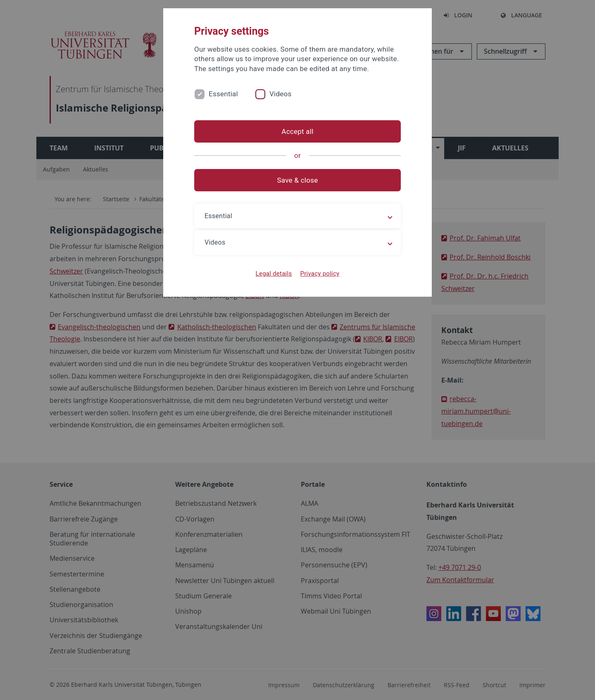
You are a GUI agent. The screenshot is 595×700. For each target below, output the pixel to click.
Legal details (274, 274)
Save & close (298, 180)
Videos (281, 94)
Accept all (297, 131)
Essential (223, 94)
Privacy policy (320, 274)
